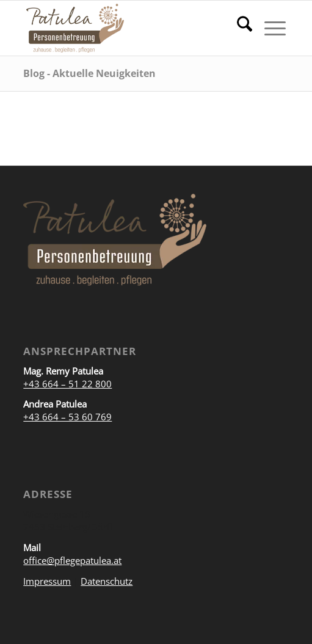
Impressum (47, 581)
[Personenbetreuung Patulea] (130, 28)
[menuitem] (238, 28)
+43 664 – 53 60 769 (67, 417)
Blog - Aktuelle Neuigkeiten (89, 73)
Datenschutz (107, 581)
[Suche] (238, 28)
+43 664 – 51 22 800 (67, 384)
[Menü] (269, 28)
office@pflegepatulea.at (72, 560)
